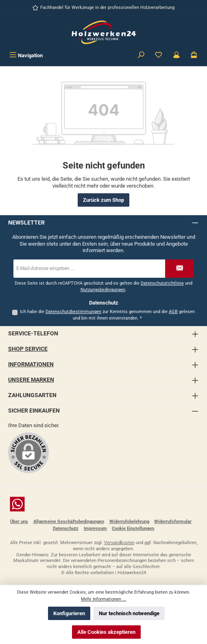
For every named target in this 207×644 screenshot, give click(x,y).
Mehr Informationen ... (103, 599)
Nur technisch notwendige (129, 613)
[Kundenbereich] (176, 55)
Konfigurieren (69, 613)
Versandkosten (119, 543)
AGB (173, 312)
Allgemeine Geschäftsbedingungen (69, 522)
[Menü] (26, 55)
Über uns (19, 522)
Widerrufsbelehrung (129, 522)
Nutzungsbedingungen (103, 290)
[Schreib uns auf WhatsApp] (103, 504)
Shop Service (28, 349)
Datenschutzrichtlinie (162, 283)
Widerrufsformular (173, 522)
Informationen (31, 364)
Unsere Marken (31, 380)
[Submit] (179, 269)
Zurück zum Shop (103, 200)
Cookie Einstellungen (133, 528)
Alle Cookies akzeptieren (106, 632)
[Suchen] (141, 55)
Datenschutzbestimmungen (73, 312)
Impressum (95, 528)
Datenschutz (66, 528)
